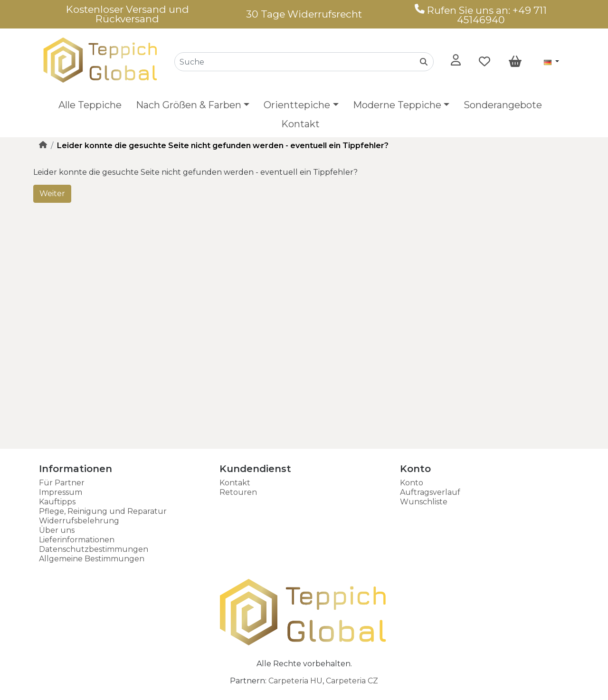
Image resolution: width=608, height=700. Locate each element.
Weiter (52, 194)
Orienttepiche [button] (297, 105)
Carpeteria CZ (352, 681)
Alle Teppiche (90, 105)
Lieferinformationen (77, 540)
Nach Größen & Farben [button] (189, 105)
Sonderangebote (503, 105)
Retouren (238, 492)
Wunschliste (424, 502)
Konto (412, 483)
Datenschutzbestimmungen (94, 549)
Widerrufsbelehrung (79, 521)
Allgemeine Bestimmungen (92, 559)
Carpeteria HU (295, 681)
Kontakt (300, 124)
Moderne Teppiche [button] (397, 105)
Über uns (57, 530)
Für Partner (62, 483)
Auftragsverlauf (430, 492)
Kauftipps (57, 502)
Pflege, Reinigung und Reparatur (103, 511)
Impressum (61, 492)
